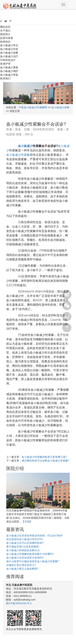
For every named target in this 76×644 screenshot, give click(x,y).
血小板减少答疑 (9, 75)
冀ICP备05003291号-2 (19, 603)
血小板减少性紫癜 (18, 155)
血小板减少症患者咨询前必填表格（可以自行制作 (35, 536)
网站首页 (5, 27)
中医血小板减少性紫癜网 (33, 107)
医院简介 (5, 34)
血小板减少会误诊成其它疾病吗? (25, 558)
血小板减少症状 (9, 49)
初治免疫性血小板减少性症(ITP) (25, 539)
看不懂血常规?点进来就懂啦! (23, 547)
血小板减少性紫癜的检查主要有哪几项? (44, 457)
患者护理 (5, 64)
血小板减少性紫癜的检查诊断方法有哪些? (30, 554)
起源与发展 (7, 38)
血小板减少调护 (9, 71)
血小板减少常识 (9, 45)
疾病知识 (5, 42)
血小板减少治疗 (9, 56)
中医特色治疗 (8, 60)
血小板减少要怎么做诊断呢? (22, 569)
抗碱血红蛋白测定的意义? (21, 565)
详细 (27, 522)
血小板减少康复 (9, 67)
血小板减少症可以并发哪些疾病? (25, 543)
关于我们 (5, 31)
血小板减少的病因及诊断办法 (23, 550)
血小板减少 (25, 146)
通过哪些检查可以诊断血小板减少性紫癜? (46, 461)
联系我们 (5, 78)
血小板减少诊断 (9, 53)
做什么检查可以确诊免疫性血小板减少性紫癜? (33, 561)
